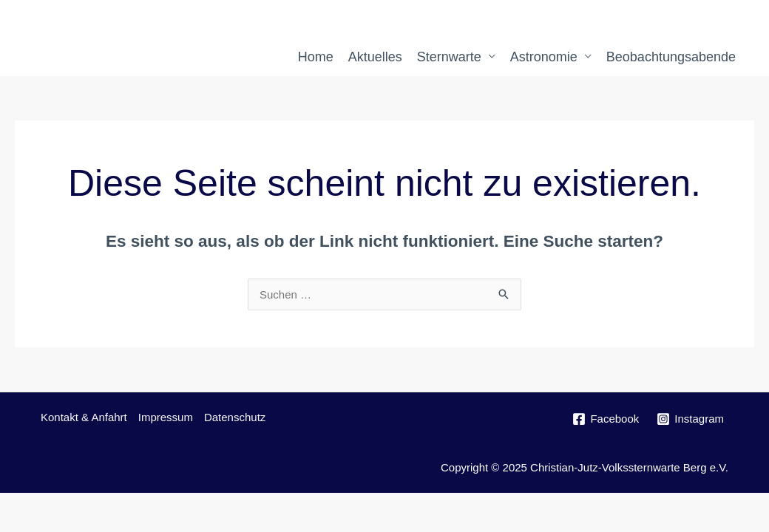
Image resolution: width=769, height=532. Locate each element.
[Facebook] (606, 419)
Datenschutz (235, 417)
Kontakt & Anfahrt (84, 417)
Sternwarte (449, 57)
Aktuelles (375, 57)
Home (316, 57)
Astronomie (544, 57)
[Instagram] (690, 419)
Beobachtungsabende (671, 57)
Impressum (166, 417)
